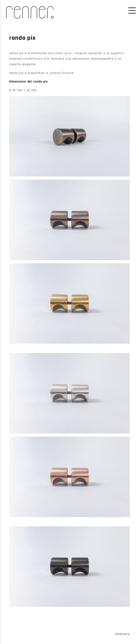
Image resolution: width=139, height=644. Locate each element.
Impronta (122, 634)
